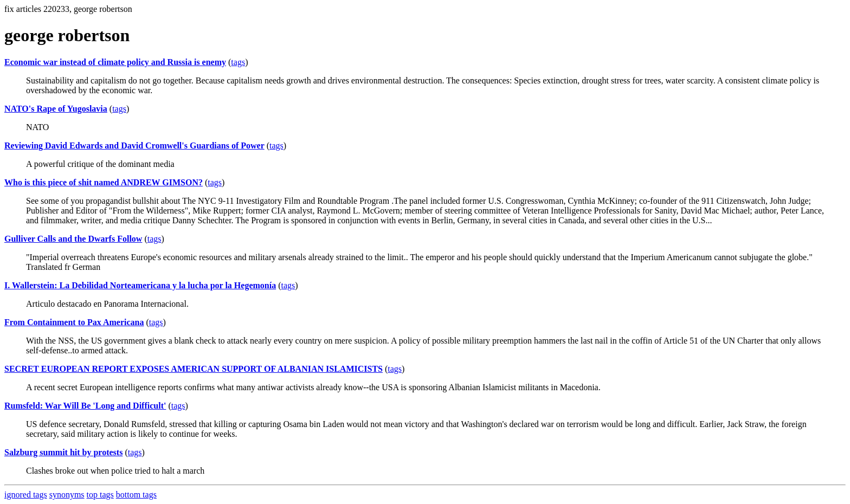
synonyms (67, 495)
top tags (100, 495)
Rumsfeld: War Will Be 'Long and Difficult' (85, 406)
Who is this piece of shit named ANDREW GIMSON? (104, 182)
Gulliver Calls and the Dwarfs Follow (73, 239)
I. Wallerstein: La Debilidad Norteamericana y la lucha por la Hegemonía (140, 285)
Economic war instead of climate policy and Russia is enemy (115, 62)
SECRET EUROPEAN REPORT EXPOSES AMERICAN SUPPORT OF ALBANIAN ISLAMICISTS (194, 369)
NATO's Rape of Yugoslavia (56, 109)
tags (238, 62)
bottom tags (136, 495)
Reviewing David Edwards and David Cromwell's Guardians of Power (134, 146)
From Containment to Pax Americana (74, 322)
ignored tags (26, 495)
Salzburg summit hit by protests (63, 452)
